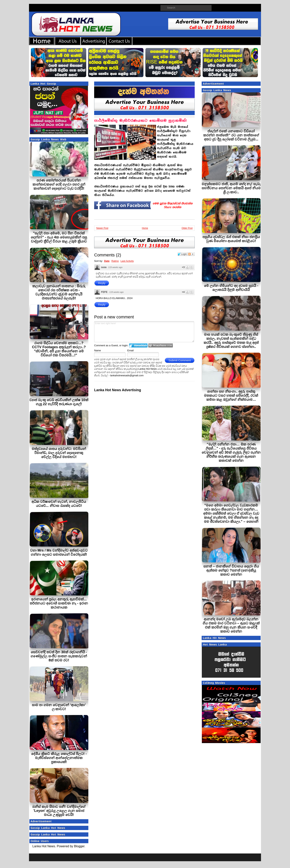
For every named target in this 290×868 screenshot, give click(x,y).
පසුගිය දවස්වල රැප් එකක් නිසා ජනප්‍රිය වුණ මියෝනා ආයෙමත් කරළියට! (231, 239)
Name (98, 350)
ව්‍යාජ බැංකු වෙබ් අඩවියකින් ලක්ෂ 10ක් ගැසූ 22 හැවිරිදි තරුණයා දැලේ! (59, 402)
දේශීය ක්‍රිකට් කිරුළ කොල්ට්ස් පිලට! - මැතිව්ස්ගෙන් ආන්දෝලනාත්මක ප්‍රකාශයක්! (59, 758)
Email (131, 350)
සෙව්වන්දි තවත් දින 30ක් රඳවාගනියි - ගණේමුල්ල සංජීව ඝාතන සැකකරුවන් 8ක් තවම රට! (59, 656)
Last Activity (127, 261)
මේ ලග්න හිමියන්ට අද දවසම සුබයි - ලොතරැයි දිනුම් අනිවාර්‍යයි (231, 288)
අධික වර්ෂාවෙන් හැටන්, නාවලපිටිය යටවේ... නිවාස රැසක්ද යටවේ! (59, 504)
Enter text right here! (144, 332)
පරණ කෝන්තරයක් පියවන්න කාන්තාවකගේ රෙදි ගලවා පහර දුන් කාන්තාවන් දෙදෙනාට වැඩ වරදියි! (59, 184)
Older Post (187, 228)
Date (107, 261)
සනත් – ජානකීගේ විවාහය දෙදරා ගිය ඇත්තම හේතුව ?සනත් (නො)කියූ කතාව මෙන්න (231, 570)
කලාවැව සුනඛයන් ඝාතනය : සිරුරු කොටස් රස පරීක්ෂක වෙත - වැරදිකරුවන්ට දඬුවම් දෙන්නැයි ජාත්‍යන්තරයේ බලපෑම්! (59, 292)
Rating (115, 261)
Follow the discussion (191, 254)
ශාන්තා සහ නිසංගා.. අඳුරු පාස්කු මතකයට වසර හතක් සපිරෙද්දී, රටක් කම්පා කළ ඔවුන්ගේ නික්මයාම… (231, 395)
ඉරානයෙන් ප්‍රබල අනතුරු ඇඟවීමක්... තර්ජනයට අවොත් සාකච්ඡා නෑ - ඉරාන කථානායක (59, 603)
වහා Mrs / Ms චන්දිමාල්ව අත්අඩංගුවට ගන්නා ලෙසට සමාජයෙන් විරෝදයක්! (59, 552)
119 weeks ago (115, 267)
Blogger (79, 846)
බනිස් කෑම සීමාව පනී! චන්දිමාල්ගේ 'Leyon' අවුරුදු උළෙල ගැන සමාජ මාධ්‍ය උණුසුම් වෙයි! (59, 811)
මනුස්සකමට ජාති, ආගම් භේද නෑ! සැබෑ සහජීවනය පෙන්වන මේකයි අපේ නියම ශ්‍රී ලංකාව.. (231, 188)
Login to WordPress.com (161, 345)
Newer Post (102, 228)
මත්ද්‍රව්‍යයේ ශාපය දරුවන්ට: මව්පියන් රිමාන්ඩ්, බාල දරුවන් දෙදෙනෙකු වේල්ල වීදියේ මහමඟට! (59, 453)
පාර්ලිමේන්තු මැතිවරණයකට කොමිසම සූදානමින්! (140, 121)
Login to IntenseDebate (138, 345)
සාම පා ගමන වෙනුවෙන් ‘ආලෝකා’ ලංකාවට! (59, 707)
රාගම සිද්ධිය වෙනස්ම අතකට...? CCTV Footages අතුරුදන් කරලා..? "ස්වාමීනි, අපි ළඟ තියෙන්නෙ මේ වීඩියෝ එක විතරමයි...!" (59, 349)
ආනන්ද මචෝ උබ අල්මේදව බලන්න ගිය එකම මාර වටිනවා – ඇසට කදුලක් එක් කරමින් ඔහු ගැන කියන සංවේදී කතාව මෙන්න (231, 625)
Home (145, 228)
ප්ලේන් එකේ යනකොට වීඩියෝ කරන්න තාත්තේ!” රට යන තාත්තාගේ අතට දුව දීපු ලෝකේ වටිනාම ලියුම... (231, 135)
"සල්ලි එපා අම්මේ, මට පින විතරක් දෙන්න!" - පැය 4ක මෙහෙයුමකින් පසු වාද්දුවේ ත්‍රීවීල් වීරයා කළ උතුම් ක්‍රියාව (59, 237)
